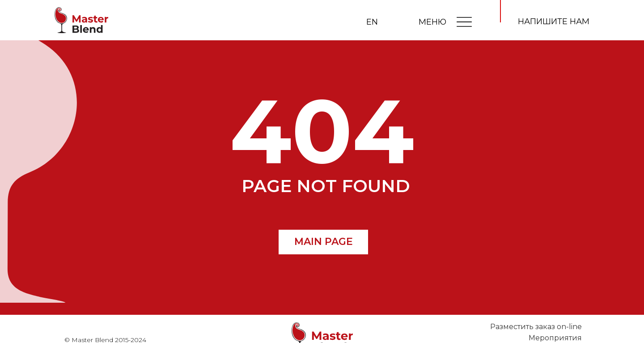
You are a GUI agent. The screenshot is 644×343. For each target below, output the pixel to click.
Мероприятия (555, 338)
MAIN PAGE (324, 242)
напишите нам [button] (554, 21)
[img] (464, 21)
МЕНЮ (432, 22)
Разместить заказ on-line (536, 327)
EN (372, 22)
